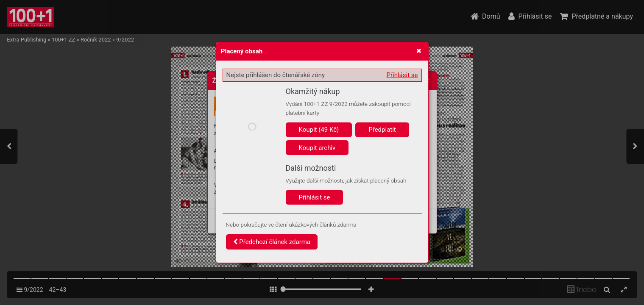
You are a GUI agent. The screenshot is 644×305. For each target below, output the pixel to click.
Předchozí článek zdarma (272, 242)
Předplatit (382, 130)
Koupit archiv (317, 148)
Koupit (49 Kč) (319, 130)
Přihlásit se (402, 75)
